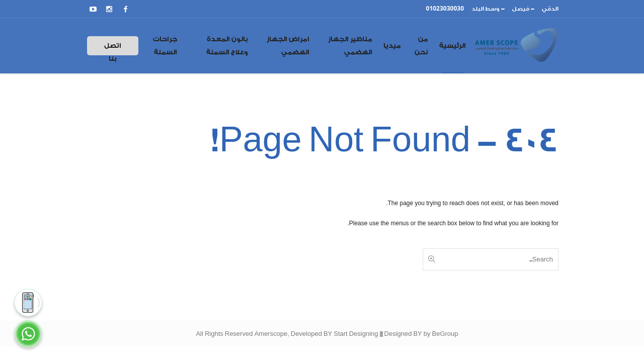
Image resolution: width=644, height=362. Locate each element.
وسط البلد (486, 9)
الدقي (550, 9)
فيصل (521, 9)
